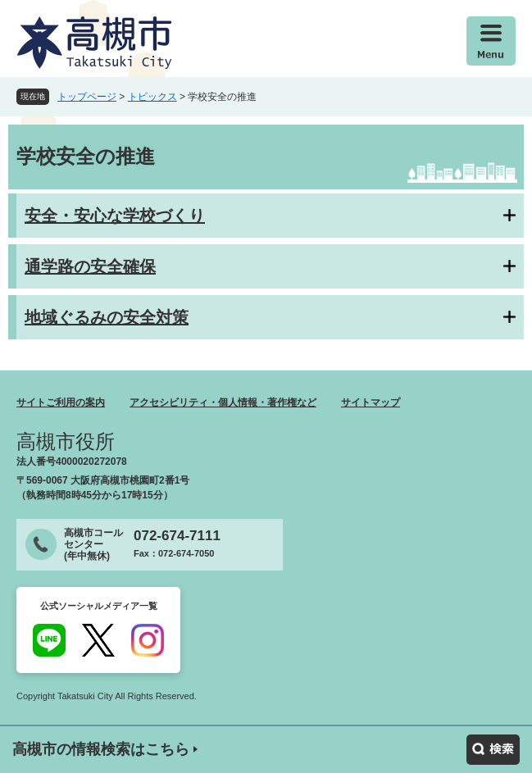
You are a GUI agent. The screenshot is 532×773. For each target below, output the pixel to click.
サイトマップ (371, 402)
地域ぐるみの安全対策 (107, 317)
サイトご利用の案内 (61, 402)
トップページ (87, 97)
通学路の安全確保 (90, 266)
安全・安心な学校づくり (115, 216)
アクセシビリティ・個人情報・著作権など (223, 402)
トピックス (152, 97)
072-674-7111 (177, 536)
